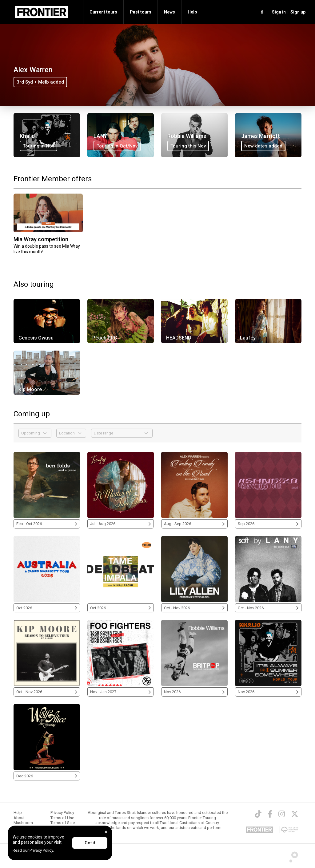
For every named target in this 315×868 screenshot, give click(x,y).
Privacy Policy (62, 813)
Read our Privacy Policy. (33, 850)
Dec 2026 (47, 776)
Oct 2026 (47, 608)
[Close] (106, 832)
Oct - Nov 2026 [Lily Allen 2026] (194, 608)
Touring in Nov (38, 146)
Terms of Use (62, 818)
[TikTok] (258, 814)
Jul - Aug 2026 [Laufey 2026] (121, 524)
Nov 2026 (194, 692)
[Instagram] (282, 814)
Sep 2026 (268, 524)
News (169, 12)
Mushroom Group (23, 825)
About (19, 818)
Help (192, 12)
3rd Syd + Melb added (40, 82)
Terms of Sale (63, 823)
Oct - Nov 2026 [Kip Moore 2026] (47, 692)
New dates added (263, 146)
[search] (262, 12)
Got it (90, 843)
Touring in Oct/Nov (117, 146)
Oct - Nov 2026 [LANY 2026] (268, 608)
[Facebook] (270, 814)
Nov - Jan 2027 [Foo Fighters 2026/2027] (121, 692)
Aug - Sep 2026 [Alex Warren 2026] (194, 524)
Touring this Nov (188, 146)
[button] (278, 12)
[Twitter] (295, 814)
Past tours (141, 12)
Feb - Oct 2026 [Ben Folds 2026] (47, 524)
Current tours (103, 12)
